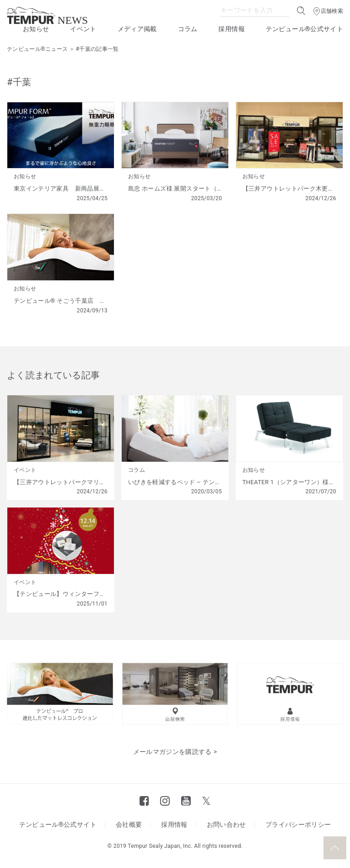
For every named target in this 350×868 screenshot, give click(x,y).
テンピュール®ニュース (37, 49)
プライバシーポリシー (298, 824)
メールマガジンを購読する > (175, 752)
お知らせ (36, 29)
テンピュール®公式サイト (304, 29)
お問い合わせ (226, 824)
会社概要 (129, 824)
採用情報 (231, 29)
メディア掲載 (137, 29)
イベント (83, 29)
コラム (188, 29)
